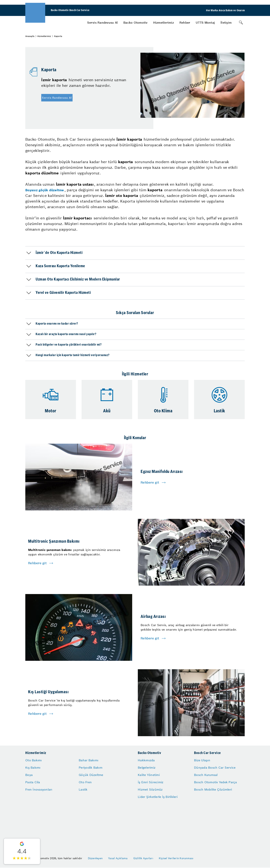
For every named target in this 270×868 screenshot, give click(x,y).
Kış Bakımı (33, 767)
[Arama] (241, 23)
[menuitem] (102, 23)
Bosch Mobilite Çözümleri (213, 789)
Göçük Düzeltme (91, 775)
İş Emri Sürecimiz (151, 782)
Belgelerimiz (147, 767)
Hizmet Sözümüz (150, 789)
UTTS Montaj (205, 23)
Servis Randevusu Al (102, 23)
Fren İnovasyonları (39, 789)
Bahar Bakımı (88, 760)
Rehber (185, 23)
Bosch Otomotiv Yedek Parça (216, 782)
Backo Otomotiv (135, 23)
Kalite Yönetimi (149, 775)
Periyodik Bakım (91, 767)
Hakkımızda (146, 760)
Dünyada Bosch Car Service (215, 767)
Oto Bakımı (34, 760)
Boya (29, 775)
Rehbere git (150, 482)
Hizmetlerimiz (163, 23)
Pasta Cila (33, 782)
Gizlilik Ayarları (143, 858)
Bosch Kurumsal (206, 775)
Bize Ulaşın (202, 760)
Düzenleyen (95, 858)
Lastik (83, 789)
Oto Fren (85, 782)
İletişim (226, 23)
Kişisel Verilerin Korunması (176, 858)
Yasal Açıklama (118, 858)
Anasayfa (30, 36)
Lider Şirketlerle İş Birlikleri (158, 797)
